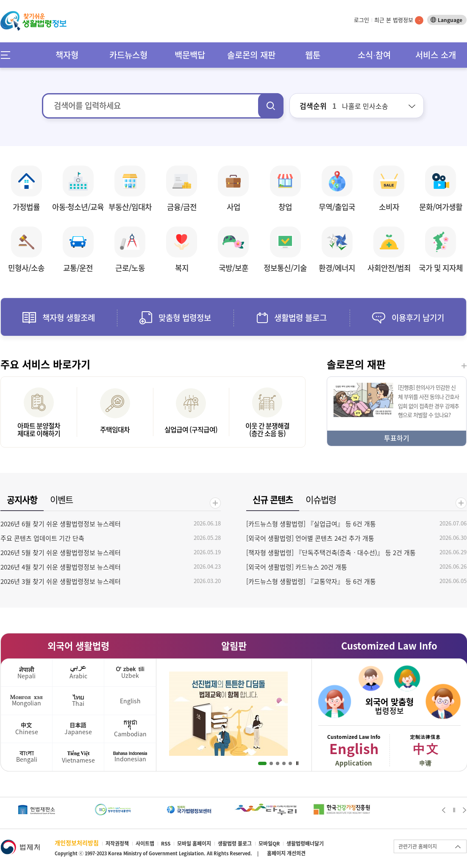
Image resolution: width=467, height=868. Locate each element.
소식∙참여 (374, 55)
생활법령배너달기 (305, 843)
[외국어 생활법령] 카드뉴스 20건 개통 (297, 567)
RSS (166, 843)
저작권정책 (117, 843)
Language (450, 20)
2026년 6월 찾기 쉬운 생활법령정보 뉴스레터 (61, 524)
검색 (271, 106)
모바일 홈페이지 (194, 843)
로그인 (361, 20)
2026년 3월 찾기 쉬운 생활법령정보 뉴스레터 (61, 581)
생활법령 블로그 (235, 843)
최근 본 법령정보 (399, 20)
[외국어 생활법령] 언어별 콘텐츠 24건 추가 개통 (310, 538)
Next (465, 810)
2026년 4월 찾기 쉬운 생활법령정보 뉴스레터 (61, 567)
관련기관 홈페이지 (418, 846)
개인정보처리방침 (77, 843)
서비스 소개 (436, 55)
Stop (297, 763)
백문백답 (190, 55)
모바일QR (269, 843)
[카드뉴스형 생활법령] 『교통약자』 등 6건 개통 (311, 581)
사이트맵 (145, 843)
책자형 (67, 55)
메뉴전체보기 (8, 55)
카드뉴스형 (128, 55)
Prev (443, 810)
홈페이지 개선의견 (286, 853)
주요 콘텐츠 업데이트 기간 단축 (42, 538)
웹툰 (313, 55)
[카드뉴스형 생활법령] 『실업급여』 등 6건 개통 (311, 524)
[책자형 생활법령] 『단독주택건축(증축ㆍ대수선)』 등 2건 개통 (331, 553)
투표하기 (397, 438)
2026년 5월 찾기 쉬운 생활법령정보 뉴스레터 (61, 553)
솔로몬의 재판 (251, 55)
